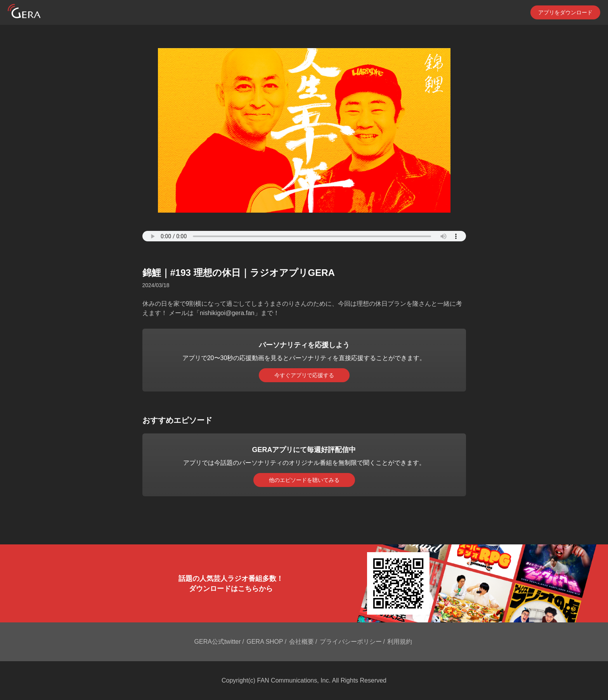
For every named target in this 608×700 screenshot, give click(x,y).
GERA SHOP (265, 642)
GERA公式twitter (218, 642)
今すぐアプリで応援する (304, 375)
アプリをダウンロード (565, 12)
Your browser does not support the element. (304, 236)
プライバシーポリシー (351, 642)
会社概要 (301, 642)
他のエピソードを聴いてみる (304, 480)
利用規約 (400, 642)
